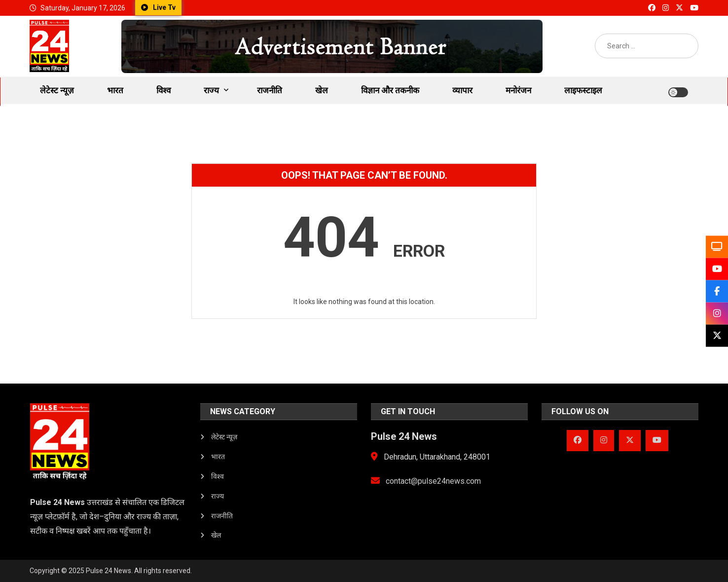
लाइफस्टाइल (583, 90)
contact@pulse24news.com (426, 481)
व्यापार (462, 90)
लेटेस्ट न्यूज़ (57, 90)
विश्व (164, 90)
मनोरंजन (518, 90)
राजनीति (270, 90)
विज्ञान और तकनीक (390, 90)
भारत (115, 90)
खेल (322, 90)
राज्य (211, 90)
